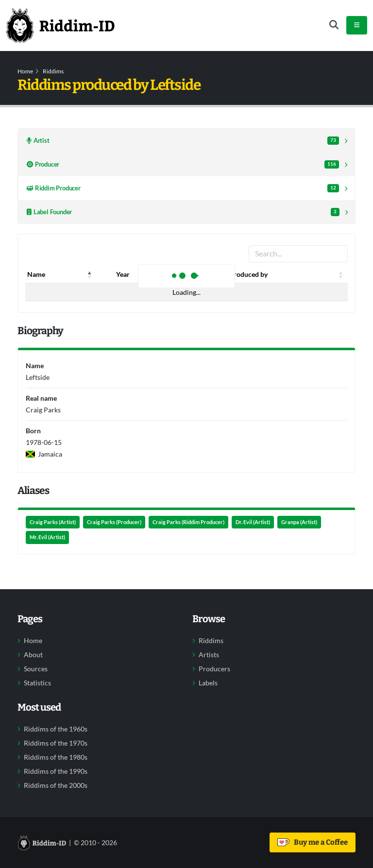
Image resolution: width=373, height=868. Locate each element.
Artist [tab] (183, 141)
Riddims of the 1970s (56, 743)
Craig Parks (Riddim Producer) (188, 522)
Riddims (53, 71)
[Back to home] (60, 25)
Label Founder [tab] (183, 212)
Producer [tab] (183, 164)
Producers (214, 669)
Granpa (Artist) (299, 522)
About (33, 655)
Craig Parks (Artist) (53, 522)
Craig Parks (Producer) (114, 522)
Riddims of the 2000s (56, 785)
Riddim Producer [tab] (183, 188)
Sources (36, 669)
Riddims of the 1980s (56, 757)
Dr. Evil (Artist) (253, 522)
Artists (209, 655)
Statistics (37, 683)
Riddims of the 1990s (56, 771)
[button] (90, 274)
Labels (208, 683)
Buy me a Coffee (313, 842)
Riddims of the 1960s (56, 729)
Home (25, 71)
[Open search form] (334, 25)
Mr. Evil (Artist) (47, 537)
